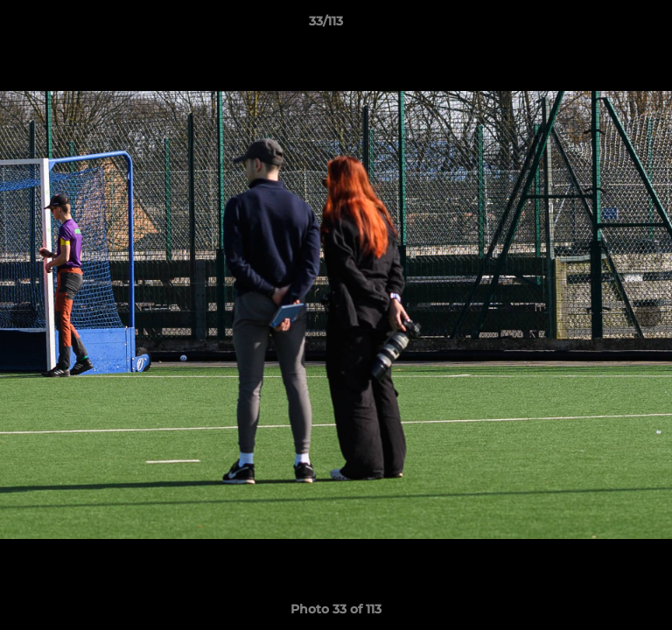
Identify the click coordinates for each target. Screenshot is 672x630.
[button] (609, 25)
